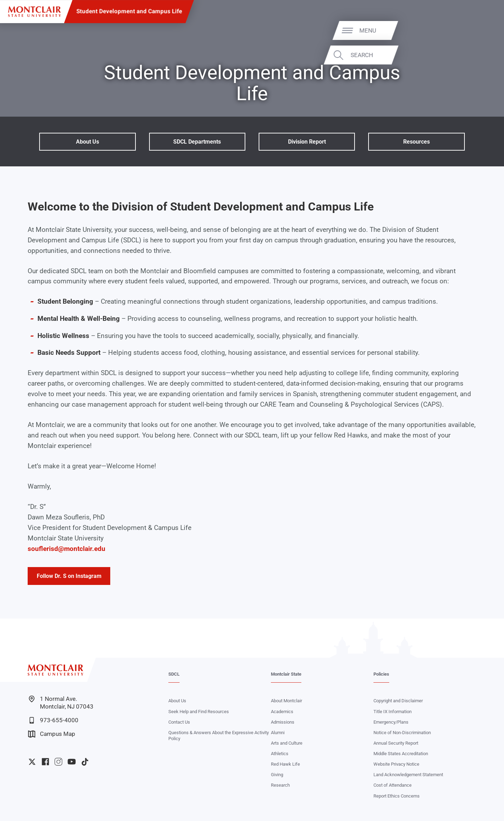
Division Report (307, 142)
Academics (282, 712)
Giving (277, 775)
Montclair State (286, 674)
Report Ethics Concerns (397, 796)
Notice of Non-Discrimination (402, 733)
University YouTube (72, 762)
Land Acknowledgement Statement (408, 775)
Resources (416, 142)
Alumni (278, 733)
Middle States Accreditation (401, 754)
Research (280, 785)
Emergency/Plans (391, 722)
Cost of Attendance (393, 785)
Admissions (283, 722)
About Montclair (286, 701)
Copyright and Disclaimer (398, 701)
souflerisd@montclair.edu (66, 549)
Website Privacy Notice (396, 764)
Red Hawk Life (285, 764)
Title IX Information (393, 712)
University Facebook (45, 762)
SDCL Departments (197, 142)
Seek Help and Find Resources (199, 712)
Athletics (280, 754)
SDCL (174, 674)
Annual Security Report (396, 743)
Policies (381, 674)
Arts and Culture (287, 743)
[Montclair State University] (34, 12)
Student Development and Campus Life (129, 11)
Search (475, 55)
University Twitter (32, 762)
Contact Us (179, 722)
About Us (87, 142)
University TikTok (85, 762)
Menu (481, 30)
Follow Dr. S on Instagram (69, 576)
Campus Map (52, 734)
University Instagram (58, 762)
